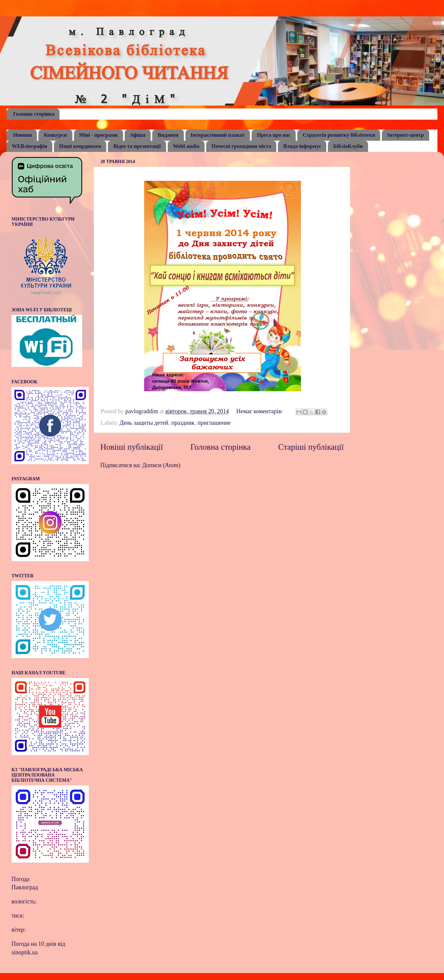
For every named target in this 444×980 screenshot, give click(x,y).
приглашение (214, 423)
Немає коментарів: (260, 411)
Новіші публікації (132, 447)
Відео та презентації (137, 146)
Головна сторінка (34, 114)
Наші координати (80, 146)
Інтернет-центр (405, 135)
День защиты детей (144, 423)
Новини (22, 135)
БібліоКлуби (348, 146)
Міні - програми (99, 135)
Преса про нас (274, 135)
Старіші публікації (311, 447)
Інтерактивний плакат (218, 135)
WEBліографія (29, 146)
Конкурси (55, 135)
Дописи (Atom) (161, 465)
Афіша (138, 135)
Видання (168, 135)
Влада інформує (302, 146)
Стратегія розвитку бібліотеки (339, 135)
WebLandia (186, 146)
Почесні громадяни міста (241, 146)
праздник (183, 423)
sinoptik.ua (25, 952)
